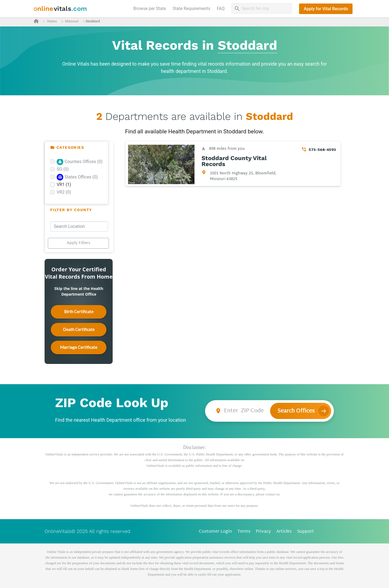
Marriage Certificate (79, 347)
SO (63, 169)
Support (306, 532)
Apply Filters (78, 243)
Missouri (72, 21)
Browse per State (151, 8)
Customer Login (215, 532)
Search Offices (296, 411)
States (52, 21)
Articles (284, 532)
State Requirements (192, 9)
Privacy (263, 532)
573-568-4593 (322, 150)
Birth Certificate (79, 312)
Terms (244, 532)
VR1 (64, 185)
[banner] (60, 9)
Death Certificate (79, 329)
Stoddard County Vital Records (234, 161)
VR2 (64, 192)
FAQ (221, 9)
